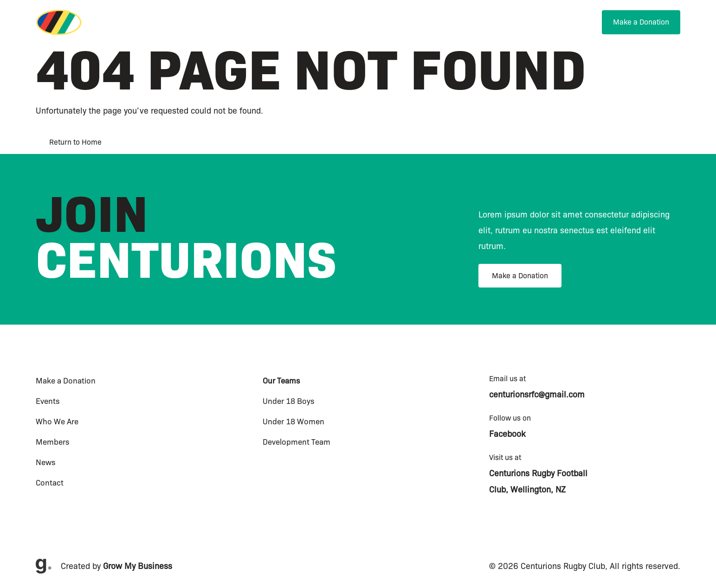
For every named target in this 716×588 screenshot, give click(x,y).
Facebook (507, 434)
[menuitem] (399, 24)
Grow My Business (138, 566)
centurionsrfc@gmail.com (537, 395)
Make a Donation (520, 276)
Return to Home (75, 142)
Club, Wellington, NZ (527, 490)
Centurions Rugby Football (538, 473)
